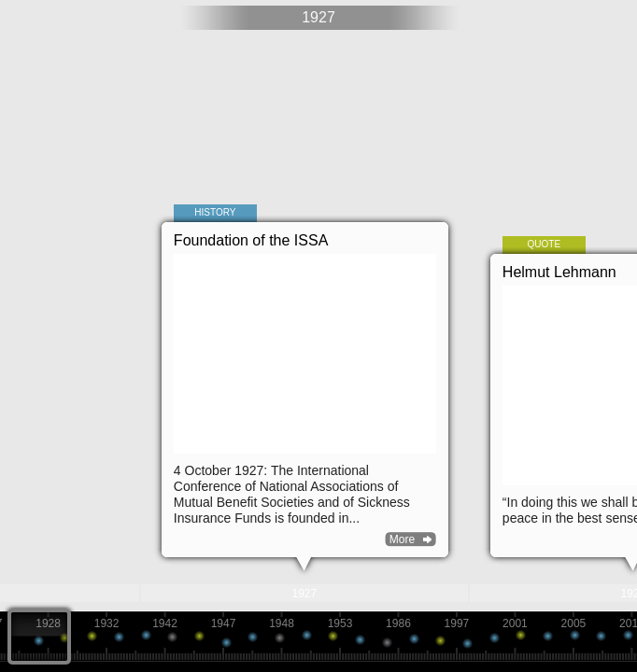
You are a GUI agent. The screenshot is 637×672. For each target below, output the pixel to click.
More (402, 539)
